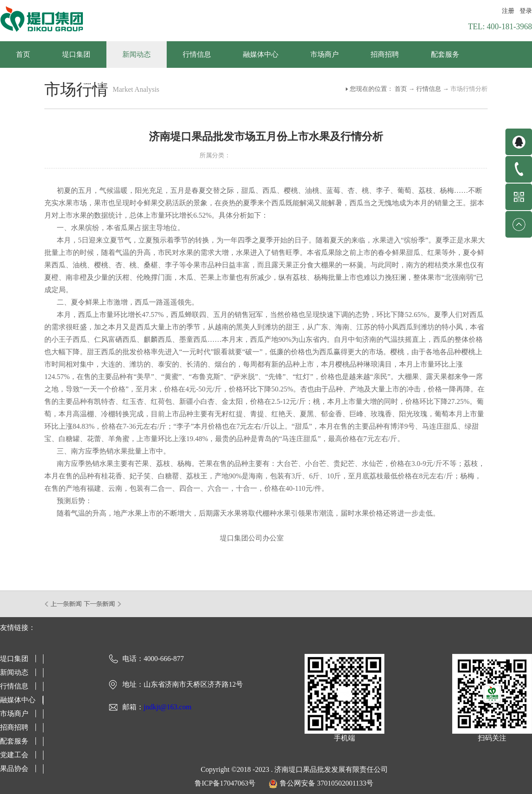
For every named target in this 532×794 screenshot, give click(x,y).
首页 (23, 54)
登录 (526, 11)
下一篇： (103, 604)
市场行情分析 (469, 89)
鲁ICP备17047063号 (225, 783)
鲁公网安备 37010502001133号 (327, 783)
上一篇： (64, 604)
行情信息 (429, 89)
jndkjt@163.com (168, 707)
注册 (508, 11)
